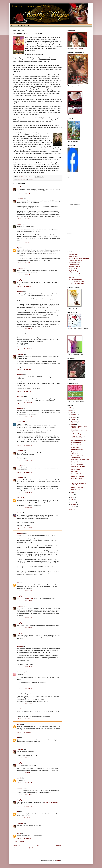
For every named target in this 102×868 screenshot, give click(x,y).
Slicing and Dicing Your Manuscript (77, 453)
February (73, 504)
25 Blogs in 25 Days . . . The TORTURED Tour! (78, 437)
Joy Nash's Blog (73, 271)
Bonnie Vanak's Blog (75, 275)
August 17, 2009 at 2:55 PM (24, 492)
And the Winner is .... (76, 490)
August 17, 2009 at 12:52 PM (24, 403)
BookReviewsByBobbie (75, 279)
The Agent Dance (75, 469)
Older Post (59, 845)
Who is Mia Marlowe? (23, 26)
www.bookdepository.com (51, 802)
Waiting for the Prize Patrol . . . (79, 467)
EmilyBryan (20, 199)
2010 (71, 410)
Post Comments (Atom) (27, 848)
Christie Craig (21, 672)
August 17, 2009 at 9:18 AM (24, 263)
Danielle (19, 187)
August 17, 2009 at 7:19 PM (24, 641)
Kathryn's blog (21, 498)
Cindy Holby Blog (74, 269)
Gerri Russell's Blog (74, 273)
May (18, 248)
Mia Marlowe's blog (74, 265)
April (72, 500)
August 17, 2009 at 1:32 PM (24, 416)
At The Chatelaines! (76, 442)
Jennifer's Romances (75, 267)
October (73, 419)
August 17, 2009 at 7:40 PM (24, 666)
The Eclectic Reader (75, 263)
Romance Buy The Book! (76, 261)
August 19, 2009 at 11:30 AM (24, 838)
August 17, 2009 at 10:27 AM (24, 369)
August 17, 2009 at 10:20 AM (24, 349)
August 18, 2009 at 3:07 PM (24, 806)
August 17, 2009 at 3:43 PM (24, 508)
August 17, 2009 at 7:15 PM (24, 628)
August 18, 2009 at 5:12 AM (24, 732)
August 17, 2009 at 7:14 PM (24, 617)
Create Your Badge (72, 173)
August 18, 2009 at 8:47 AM (24, 757)
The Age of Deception (76, 445)
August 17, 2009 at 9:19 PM (24, 688)
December (74, 415)
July (72, 493)
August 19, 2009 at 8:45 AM (24, 818)
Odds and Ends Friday (77, 464)
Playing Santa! (74, 472)
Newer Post (16, 845)
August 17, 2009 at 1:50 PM (24, 445)
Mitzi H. (19, 513)
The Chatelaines (74, 254)
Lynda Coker (20, 397)
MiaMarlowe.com (78, 48)
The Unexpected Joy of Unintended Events (77, 457)
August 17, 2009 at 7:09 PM (24, 601)
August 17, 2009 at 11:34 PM (24, 704)
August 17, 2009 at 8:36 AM (24, 193)
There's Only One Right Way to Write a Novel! (79, 427)
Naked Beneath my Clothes (78, 476)
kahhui (19, 724)
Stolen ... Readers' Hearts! (78, 487)
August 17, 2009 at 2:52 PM (24, 460)
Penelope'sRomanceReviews (77, 281)
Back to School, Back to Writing (79, 440)
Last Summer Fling (76, 434)
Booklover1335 (21, 422)
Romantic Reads (74, 256)
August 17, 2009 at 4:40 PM (24, 528)
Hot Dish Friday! (75, 447)
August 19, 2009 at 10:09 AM (24, 828)
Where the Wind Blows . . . (78, 474)
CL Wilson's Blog (74, 277)
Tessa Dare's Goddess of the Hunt (80, 460)
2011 (71, 408)
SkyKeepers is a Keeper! (77, 462)
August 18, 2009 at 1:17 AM (24, 719)
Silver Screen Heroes (76, 479)
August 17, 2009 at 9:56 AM (24, 286)
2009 (71, 413)
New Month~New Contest (77, 481)
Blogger (58, 860)
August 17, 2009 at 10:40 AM (24, 391)
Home (13, 26)
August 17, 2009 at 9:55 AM (24, 274)
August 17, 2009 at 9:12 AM (24, 242)
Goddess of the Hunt (22, 179)
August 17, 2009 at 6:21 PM (24, 590)
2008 (71, 510)
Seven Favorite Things (77, 450)
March (73, 502)
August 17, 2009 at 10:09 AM (24, 329)
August (73, 424)
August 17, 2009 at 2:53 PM (24, 472)
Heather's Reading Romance (77, 283)
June (72, 495)
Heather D (20, 224)
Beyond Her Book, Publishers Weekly (79, 258)
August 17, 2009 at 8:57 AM (24, 219)
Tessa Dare (31, 179)
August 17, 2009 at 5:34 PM (24, 577)
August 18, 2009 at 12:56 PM (24, 794)
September (74, 422)
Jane (18, 582)
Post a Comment (19, 842)
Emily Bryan (70, 148)
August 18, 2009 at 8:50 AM (24, 773)
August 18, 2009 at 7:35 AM (24, 744)
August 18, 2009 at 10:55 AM (24, 783)
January (73, 507)
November (74, 417)
